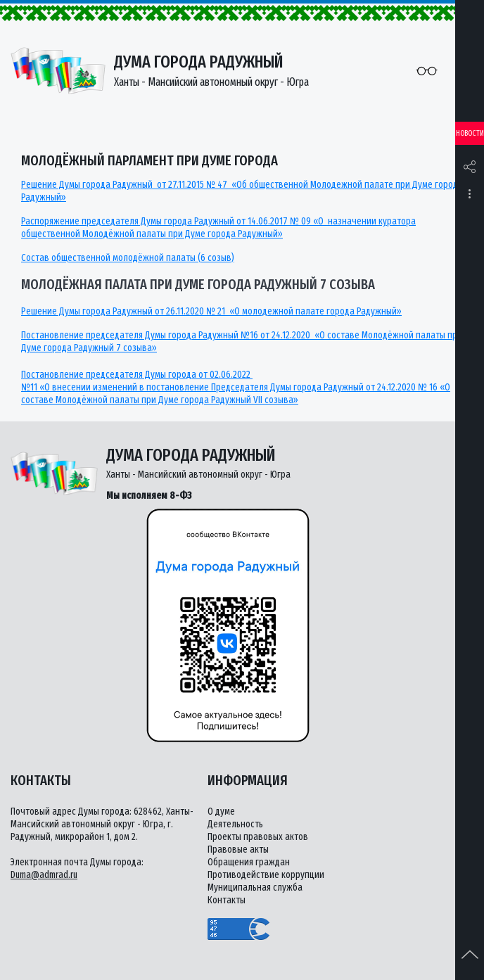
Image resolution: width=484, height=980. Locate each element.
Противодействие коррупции (266, 875)
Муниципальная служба (255, 887)
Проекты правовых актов (258, 837)
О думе (221, 812)
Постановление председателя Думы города (110, 375)
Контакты (227, 900)
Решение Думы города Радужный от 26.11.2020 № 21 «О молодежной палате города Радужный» (211, 311)
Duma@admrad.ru (44, 875)
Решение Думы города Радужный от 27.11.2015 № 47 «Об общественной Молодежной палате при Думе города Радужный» (242, 191)
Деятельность (235, 824)
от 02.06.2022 (225, 375)
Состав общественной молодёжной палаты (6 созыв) (128, 258)
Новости (470, 133)
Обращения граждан (249, 862)
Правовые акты (238, 849)
